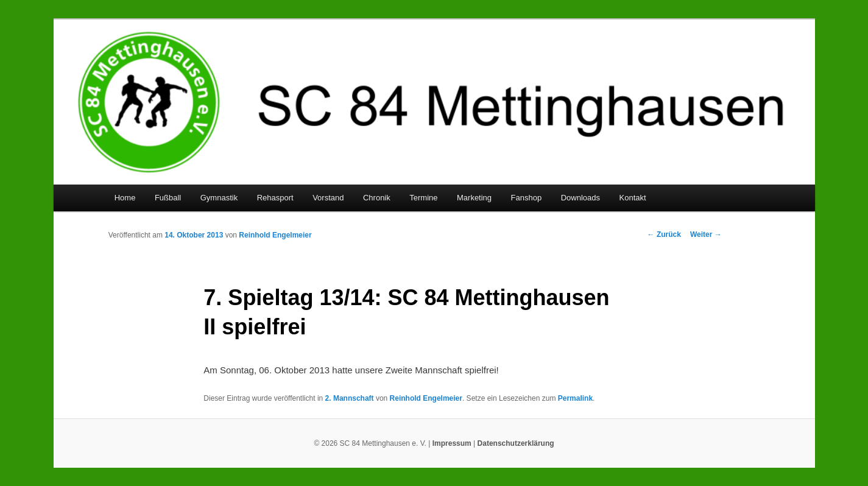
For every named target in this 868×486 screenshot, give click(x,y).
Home (125, 198)
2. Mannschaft (350, 398)
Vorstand (328, 198)
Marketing (474, 198)
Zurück (664, 234)
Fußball (168, 198)
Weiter (706, 234)
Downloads (580, 198)
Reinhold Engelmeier (275, 235)
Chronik (377, 198)
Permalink (575, 398)
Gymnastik (219, 198)
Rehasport (275, 198)
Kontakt (633, 198)
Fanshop (527, 198)
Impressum (452, 443)
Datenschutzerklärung (516, 443)
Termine (423, 198)
